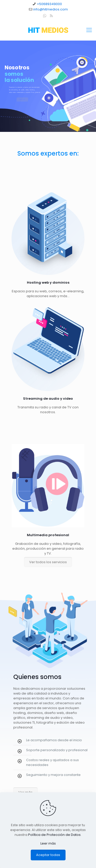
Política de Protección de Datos (54, 835)
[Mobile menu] (89, 30)
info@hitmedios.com (51, 9)
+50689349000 (49, 4)
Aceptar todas (48, 855)
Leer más (48, 843)
